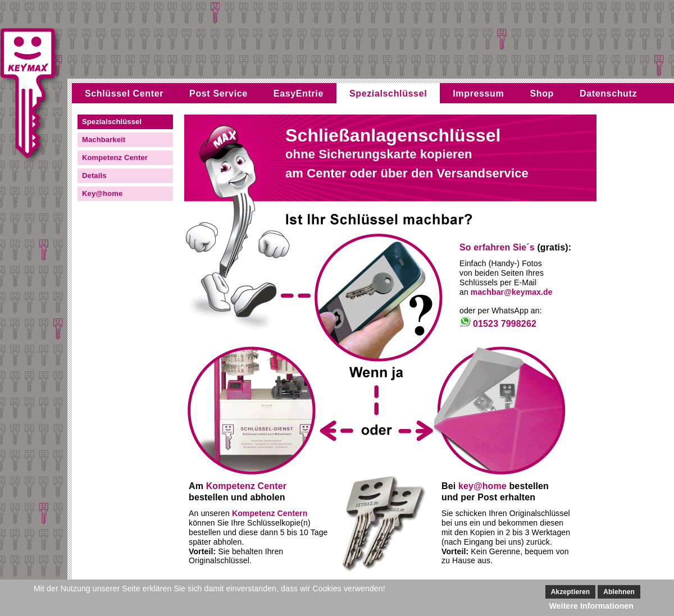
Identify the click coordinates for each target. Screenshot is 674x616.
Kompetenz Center (115, 158)
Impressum (478, 93)
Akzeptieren (570, 592)
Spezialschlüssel (388, 93)
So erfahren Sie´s (497, 247)
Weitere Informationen (591, 606)
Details (94, 175)
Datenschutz (608, 93)
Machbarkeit (104, 140)
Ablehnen (619, 592)
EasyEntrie (299, 93)
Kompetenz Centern (270, 513)
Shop (542, 93)
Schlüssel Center (124, 93)
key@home (482, 486)
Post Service (218, 93)
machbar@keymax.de (512, 292)
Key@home (102, 193)
